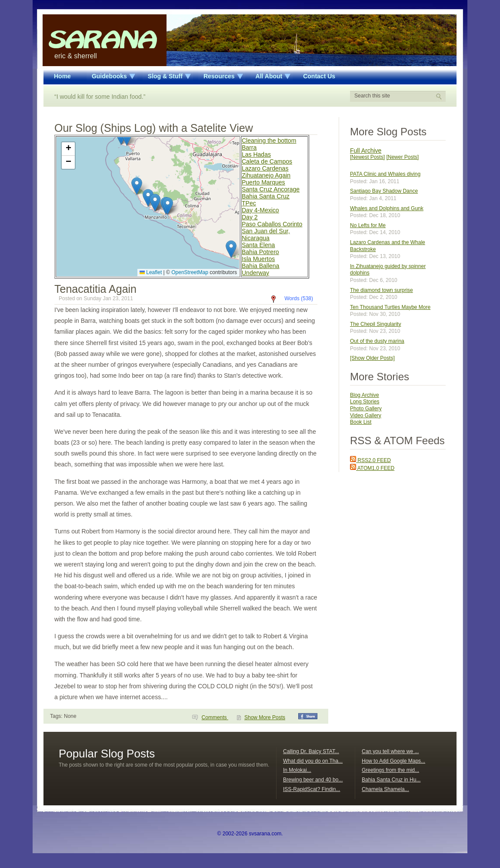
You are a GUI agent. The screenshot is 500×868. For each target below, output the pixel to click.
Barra (249, 147)
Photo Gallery (366, 409)
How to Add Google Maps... (393, 761)
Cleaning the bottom (269, 141)
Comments (215, 717)
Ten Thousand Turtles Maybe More (390, 307)
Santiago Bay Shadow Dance (384, 191)
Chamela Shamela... (385, 789)
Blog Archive (365, 395)
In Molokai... (297, 770)
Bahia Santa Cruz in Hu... (391, 780)
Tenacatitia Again (95, 289)
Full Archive (366, 151)
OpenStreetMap (190, 272)
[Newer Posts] (402, 157)
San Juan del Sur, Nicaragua (266, 235)
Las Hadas (256, 154)
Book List (361, 422)
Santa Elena (258, 245)
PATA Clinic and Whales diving (385, 174)
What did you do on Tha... (313, 761)
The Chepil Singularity (375, 324)
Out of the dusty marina (377, 341)
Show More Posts (265, 717)
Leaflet (151, 272)
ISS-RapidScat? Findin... (312, 789)
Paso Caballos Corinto (272, 224)
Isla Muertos (258, 259)
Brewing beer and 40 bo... (313, 780)
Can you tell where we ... (390, 751)
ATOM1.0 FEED (372, 468)
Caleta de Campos (267, 161)
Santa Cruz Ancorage (271, 189)
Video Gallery (366, 416)
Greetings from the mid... (390, 770)
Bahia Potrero (260, 252)
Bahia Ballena (260, 266)
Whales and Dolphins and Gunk (387, 208)
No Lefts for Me (368, 225)
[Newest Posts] (367, 157)
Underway (255, 273)
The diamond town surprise (382, 290)
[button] (148, 198)
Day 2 (250, 217)
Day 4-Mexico (260, 210)
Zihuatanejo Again (266, 175)
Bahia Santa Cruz (266, 196)
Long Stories (365, 402)
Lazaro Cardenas (265, 168)
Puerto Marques (263, 182)
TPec (249, 203)
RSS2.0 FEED (370, 460)
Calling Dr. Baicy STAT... (311, 751)
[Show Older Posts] (372, 358)
